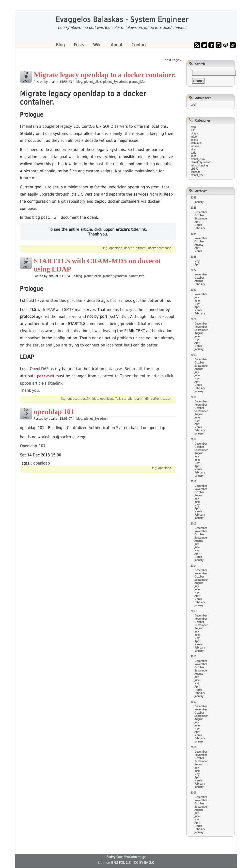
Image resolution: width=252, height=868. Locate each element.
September (201, 219)
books (194, 140)
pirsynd (195, 134)
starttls (127, 398)
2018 (193, 397)
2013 (193, 611)
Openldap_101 (33, 446)
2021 (193, 290)
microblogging (199, 166)
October (199, 215)
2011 (193, 702)
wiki (193, 130)
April (197, 222)
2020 (193, 319)
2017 (193, 439)
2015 (193, 524)
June (197, 301)
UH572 (194, 169)
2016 (193, 481)
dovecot (73, 398)
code (193, 153)
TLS (118, 398)
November (201, 238)
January (199, 202)
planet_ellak (93, 82)
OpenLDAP (39, 369)
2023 (193, 257)
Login (194, 105)
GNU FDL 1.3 (121, 863)
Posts (79, 45)
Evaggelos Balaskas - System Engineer (122, 19)
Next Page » (173, 60)
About (117, 45)
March (198, 225)
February (200, 228)
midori (194, 137)
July (197, 298)
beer (193, 156)
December (201, 212)
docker (129, 248)
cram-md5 (142, 398)
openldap (116, 248)
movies (195, 146)
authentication (161, 398)
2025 (193, 208)
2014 (193, 566)
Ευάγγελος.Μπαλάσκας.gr (126, 857)
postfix (86, 398)
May (197, 261)
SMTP (69, 310)
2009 (193, 793)
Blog (61, 45)
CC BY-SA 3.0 (144, 863)
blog (79, 82)
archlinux (196, 143)
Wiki (98, 45)
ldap (95, 398)
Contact (139, 45)
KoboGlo (195, 172)
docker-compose (160, 248)
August (199, 245)
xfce (193, 150)
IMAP (51, 310)
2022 (193, 270)
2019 (193, 355)
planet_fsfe (137, 82)
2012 (193, 657)
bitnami (141, 248)
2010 (193, 747)
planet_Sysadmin (115, 82)
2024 (193, 234)
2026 (193, 198)
